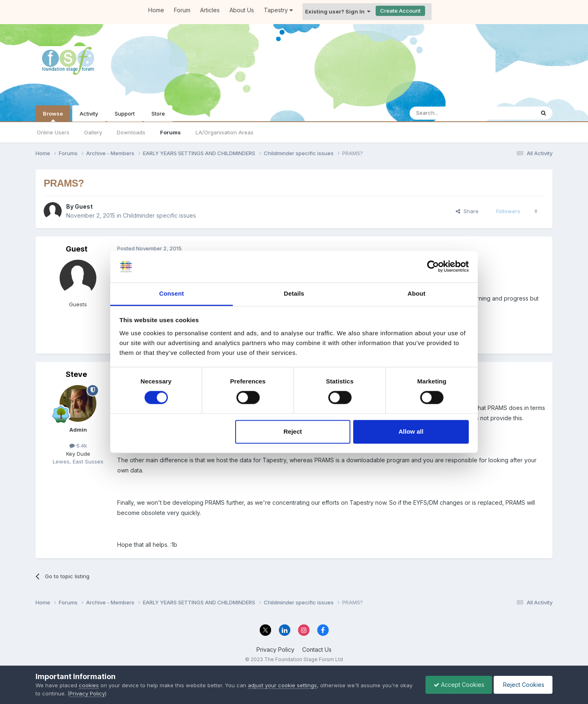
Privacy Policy (275, 649)
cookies (89, 685)
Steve (76, 374)
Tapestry (278, 10)
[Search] (451, 113)
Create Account (400, 11)
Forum (182, 10)
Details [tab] (294, 293)
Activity (89, 114)
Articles (210, 10)
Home (156, 10)
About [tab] (416, 293)
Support (125, 114)
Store (158, 114)
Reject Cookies (522, 685)
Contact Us (317, 649)
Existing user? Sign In (338, 11)
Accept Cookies (457, 685)
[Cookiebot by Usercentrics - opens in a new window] (433, 267)
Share (467, 211)
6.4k (78, 446)
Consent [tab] (172, 293)
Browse (53, 116)
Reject (293, 431)
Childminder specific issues (159, 215)
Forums (170, 132)
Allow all (411, 431)
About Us (242, 10)
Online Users (53, 132)
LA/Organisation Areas (225, 132)
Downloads (131, 132)
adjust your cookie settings (282, 685)
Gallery (93, 132)
